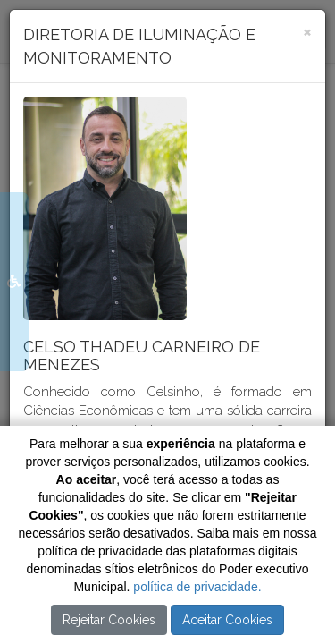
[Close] (307, 31)
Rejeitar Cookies (109, 620)
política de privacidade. (197, 587)
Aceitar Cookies (227, 620)
